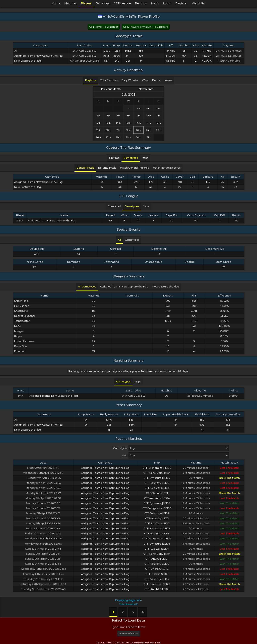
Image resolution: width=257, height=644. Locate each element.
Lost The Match (229, 468)
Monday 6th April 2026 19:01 (43, 513)
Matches (71, 3)
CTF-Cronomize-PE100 (157, 468)
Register (182, 3)
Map (125, 455)
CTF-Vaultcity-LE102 (157, 483)
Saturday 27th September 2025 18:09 (43, 584)
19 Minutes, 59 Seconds (196, 473)
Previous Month (111, 89)
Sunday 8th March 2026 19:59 (43, 564)
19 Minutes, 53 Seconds (196, 579)
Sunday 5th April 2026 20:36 (43, 523)
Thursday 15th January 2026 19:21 (43, 579)
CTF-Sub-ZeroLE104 (157, 488)
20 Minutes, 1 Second (196, 468)
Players (86, 3)
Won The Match (229, 503)
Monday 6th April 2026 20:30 (43, 498)
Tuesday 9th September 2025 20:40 (43, 589)
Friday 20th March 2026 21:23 (43, 533)
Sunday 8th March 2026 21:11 (43, 554)
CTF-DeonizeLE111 (157, 493)
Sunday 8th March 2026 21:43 (43, 549)
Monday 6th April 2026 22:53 (43, 488)
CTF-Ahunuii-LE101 (157, 559)
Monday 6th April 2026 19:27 (43, 508)
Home (56, 3)
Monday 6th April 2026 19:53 (43, 503)
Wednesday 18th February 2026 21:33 (43, 569)
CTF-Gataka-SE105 (157, 574)
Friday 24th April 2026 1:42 (43, 468)
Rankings (103, 3)
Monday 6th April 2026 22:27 (43, 493)
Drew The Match (229, 478)
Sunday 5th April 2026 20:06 (43, 528)
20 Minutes (196, 478)
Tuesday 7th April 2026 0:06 (43, 478)
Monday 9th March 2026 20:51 (43, 544)
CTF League (122, 3)
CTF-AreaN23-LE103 (157, 589)
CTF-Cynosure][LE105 (157, 478)
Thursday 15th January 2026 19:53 (43, 574)
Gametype (120, 448)
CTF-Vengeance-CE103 (157, 508)
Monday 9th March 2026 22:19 (43, 539)
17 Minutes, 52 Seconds (196, 569)
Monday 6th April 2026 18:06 (43, 518)
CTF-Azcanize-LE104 (157, 498)
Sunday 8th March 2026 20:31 (43, 559)
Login (167, 3)
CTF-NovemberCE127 (157, 528)
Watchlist (199, 3)
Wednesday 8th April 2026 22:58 (43, 473)
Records (141, 3)
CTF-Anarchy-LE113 (157, 518)
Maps (155, 3)
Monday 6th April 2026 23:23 (43, 483)
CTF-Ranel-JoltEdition (157, 473)
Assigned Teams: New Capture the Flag (105, 468)
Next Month (146, 89)
